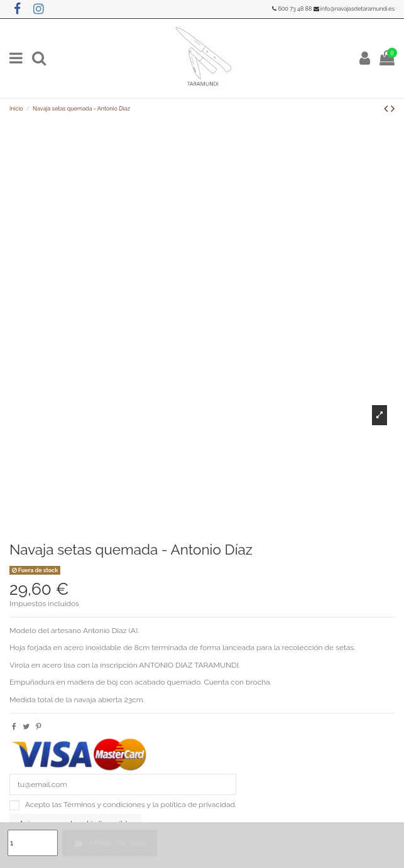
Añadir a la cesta (110, 843)
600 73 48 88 (295, 9)
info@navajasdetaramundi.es (358, 9)
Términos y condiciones (104, 805)
